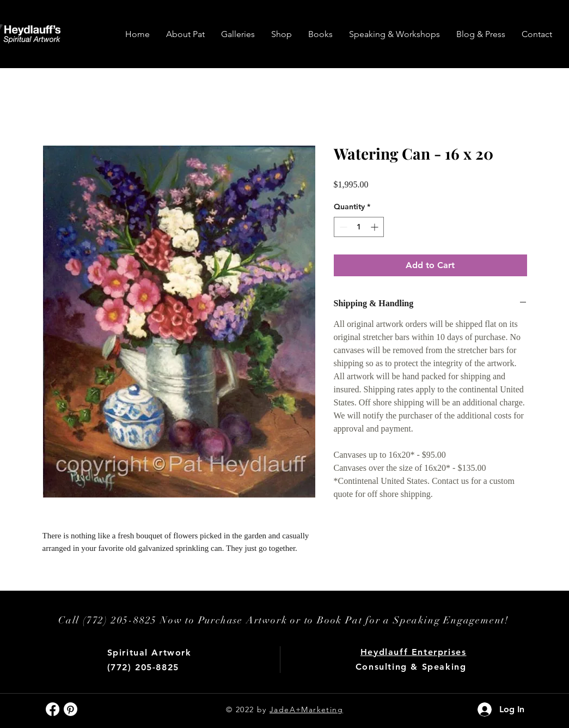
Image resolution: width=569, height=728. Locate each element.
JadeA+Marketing (306, 709)
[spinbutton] (359, 227)
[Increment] (375, 227)
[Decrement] (342, 227)
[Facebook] (53, 709)
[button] (238, 34)
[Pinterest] (71, 709)
